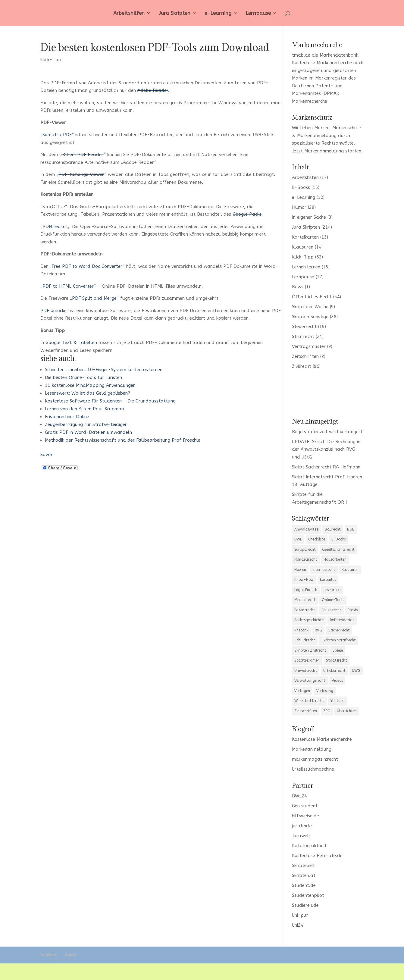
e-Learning (218, 13)
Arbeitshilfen (129, 13)
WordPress (146, 972)
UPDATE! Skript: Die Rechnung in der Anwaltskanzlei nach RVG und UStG (326, 449)
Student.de (304, 885)
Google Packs (247, 214)
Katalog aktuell (309, 846)
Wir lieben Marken (311, 128)
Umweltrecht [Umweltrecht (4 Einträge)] (306, 671)
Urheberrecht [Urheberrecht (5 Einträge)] (334, 671)
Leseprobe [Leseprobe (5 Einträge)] (332, 590)
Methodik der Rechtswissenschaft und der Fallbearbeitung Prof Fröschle (123, 440)
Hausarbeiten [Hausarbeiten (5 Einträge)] (335, 559)
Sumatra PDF (57, 135)
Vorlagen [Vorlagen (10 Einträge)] (302, 691)
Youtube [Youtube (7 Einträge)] (337, 701)
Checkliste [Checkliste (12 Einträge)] (317, 539)
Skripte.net (303, 866)
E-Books (301, 187)
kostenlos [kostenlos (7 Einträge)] (328, 580)
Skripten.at (304, 875)
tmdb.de (301, 55)
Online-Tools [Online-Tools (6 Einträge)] (333, 600)
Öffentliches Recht (312, 297)
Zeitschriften (305, 356)
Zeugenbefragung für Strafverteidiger (86, 424)
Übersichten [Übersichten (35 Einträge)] (347, 711)
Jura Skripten (175, 13)
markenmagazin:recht (315, 759)
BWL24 (299, 796)
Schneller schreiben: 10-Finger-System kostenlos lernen (104, 370)
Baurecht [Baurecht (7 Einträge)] (333, 529)
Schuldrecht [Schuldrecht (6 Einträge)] (305, 640)
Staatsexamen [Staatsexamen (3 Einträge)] (307, 660)
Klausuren (303, 247)
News (298, 287)
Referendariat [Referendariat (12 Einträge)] (342, 620)
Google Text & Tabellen (71, 343)
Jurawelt (301, 836)
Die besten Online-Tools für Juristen (83, 377)
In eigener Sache (309, 217)
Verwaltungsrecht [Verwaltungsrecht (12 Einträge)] (310, 681)
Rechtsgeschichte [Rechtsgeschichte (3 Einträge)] (309, 620)
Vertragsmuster (309, 346)
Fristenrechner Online (67, 417)
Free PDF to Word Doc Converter (87, 266)
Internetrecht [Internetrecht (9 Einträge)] (324, 570)
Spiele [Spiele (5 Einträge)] (338, 650)
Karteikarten (305, 237)
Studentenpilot (308, 895)
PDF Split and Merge (94, 298)
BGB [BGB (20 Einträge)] (351, 529)
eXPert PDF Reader (83, 155)
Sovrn (46, 455)
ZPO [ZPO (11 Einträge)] (327, 711)
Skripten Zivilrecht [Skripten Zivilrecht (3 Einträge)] (310, 650)
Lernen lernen (306, 267)
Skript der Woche (310, 307)
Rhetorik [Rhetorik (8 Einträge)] (301, 630)
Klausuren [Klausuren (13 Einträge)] (350, 570)
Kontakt (49, 955)
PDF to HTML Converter (68, 286)
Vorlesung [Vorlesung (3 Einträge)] (325, 691)
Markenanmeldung (324, 151)
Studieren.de (305, 905)
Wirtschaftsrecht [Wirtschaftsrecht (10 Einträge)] (309, 701)
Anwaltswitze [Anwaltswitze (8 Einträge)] (306, 529)
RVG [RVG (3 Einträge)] (318, 630)
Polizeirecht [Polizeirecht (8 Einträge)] (331, 610)
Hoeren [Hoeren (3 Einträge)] (300, 570)
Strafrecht (303, 337)
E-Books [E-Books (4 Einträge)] (338, 539)
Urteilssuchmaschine (313, 769)
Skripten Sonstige (310, 317)
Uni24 (298, 925)
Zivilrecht (302, 366)
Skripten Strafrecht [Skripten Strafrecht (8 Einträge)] (339, 640)
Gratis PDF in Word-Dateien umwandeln (88, 432)
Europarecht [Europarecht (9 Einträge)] (305, 549)
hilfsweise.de (305, 816)
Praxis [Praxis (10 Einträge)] (353, 610)
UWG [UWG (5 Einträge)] (356, 671)
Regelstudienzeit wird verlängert (327, 432)
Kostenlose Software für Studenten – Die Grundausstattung (110, 401)
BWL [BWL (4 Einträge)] (298, 539)
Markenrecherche (310, 101)
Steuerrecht (304, 327)
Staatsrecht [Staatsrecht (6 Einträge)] (337, 660)
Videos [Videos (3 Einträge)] (337, 681)
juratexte (302, 826)
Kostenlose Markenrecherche (322, 63)
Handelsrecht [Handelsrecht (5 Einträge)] (306, 559)
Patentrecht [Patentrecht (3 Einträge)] (305, 610)
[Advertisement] (328, 393)
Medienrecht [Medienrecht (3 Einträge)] (305, 600)
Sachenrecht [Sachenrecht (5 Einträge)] (339, 630)
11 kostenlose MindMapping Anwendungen (90, 385)
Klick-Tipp (51, 60)
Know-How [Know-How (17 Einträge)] (304, 580)
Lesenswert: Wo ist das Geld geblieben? (88, 393)
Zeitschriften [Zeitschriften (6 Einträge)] (306, 711)
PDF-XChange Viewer (81, 174)
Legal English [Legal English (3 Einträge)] (306, 590)
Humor (299, 207)
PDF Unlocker (54, 311)
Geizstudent (305, 806)
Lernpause (258, 13)
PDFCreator (55, 227)
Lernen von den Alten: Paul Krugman (84, 409)
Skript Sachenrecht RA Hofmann (326, 467)
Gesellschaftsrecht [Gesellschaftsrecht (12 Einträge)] (338, 549)
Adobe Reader (153, 90)
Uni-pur (300, 915)
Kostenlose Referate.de (317, 856)
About (71, 955)
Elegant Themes (85, 972)
